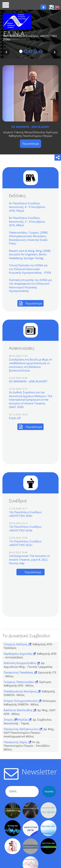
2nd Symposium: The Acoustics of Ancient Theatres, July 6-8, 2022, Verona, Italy (29, 560)
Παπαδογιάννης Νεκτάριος (20, 691)
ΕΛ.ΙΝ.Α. (15, 34)
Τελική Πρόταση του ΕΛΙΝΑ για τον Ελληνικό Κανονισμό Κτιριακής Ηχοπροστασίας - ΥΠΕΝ (30, 269)
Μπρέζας (22, 720)
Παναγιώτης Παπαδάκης (19, 672)
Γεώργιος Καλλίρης (16, 644)
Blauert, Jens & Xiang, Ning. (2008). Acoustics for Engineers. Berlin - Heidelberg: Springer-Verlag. (30, 254)
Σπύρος (8, 720)
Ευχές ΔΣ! (15, 418)
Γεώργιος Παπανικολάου (19, 682)
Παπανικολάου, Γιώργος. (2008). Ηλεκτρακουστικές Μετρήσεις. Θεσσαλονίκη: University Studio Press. (28, 238)
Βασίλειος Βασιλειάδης (18, 710)
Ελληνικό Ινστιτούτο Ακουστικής (17, 39)
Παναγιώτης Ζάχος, (16, 742)
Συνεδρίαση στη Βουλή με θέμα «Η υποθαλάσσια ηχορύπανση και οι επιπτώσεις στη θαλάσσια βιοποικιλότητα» (30, 365)
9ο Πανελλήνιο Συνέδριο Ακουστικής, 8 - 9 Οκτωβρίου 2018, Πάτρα (27, 207)
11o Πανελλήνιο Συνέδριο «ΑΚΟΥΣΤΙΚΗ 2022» (25, 543)
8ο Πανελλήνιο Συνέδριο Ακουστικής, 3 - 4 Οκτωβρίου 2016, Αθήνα (27, 222)
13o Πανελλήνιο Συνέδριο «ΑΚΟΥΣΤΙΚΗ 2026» (25, 514)
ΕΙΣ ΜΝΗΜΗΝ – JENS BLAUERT (31, 127)
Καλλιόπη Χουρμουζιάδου (20, 663)
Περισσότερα (30, 144)
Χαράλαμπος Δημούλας (18, 654)
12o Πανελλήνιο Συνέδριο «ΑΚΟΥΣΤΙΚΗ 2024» (25, 528)
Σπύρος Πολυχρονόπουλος (21, 701)
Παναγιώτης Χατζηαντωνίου (21, 729)
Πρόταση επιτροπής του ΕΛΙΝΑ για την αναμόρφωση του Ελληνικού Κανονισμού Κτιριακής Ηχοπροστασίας (30, 285)
